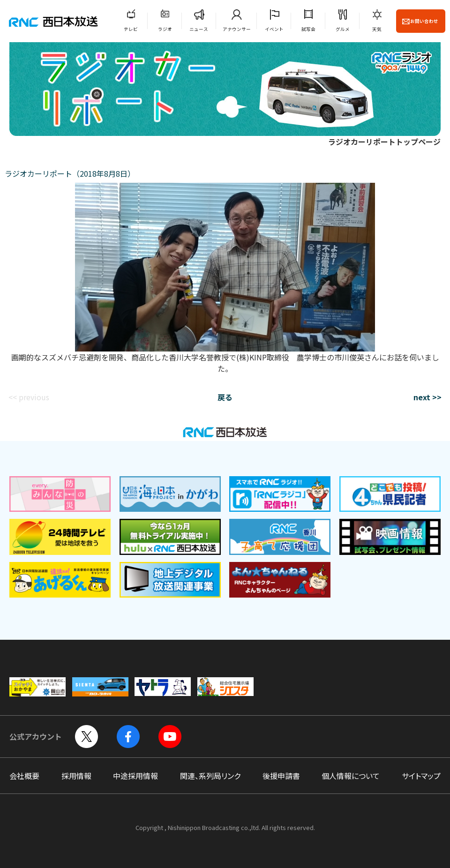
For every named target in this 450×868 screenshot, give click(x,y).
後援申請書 (281, 776)
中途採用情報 (135, 776)
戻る (225, 397)
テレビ (131, 29)
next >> (427, 397)
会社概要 (24, 776)
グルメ (343, 29)
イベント (274, 29)
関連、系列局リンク (210, 776)
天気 (377, 29)
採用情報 (76, 776)
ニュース (199, 29)
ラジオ (165, 29)
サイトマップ (421, 776)
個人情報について (351, 776)
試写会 (308, 29)
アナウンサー (237, 29)
